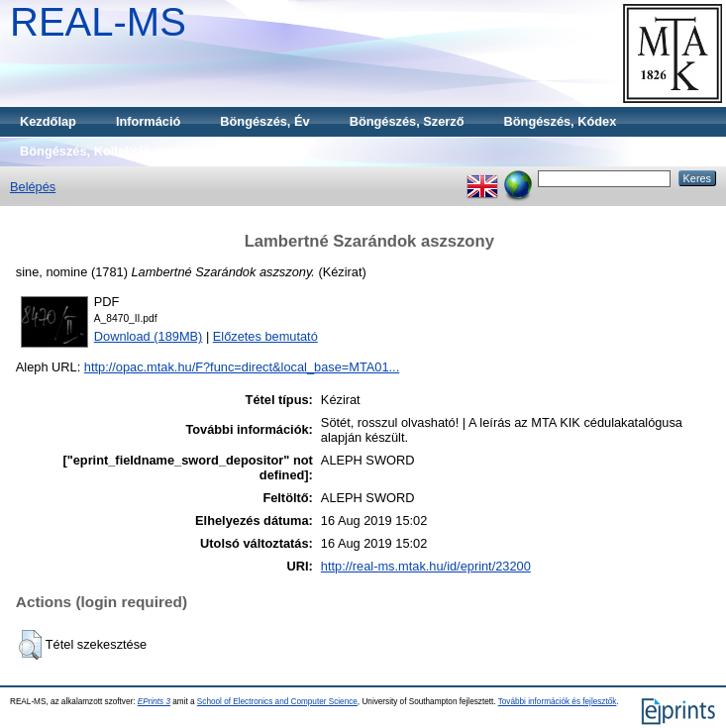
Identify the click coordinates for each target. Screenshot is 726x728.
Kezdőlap (48, 121)
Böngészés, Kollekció (85, 151)
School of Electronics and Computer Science (277, 702)
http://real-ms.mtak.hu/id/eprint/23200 (426, 566)
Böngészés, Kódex (561, 121)
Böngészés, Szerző (407, 121)
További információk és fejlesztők (558, 702)
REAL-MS (98, 22)
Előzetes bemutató (265, 336)
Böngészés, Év (264, 121)
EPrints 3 (154, 702)
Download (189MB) (149, 336)
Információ (148, 121)
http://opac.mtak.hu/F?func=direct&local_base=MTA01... (242, 367)
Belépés (33, 187)
